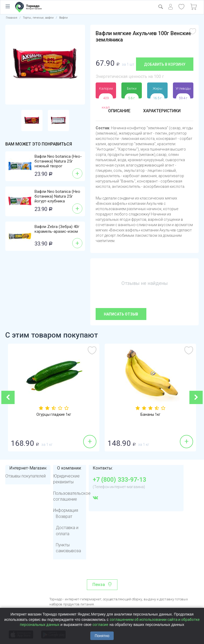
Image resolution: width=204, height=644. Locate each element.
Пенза (99, 585)
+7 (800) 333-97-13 (119, 480)
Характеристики (162, 111)
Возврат (64, 516)
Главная (12, 18)
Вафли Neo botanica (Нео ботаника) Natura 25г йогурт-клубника (57, 196)
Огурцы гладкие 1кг (54, 415)
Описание (119, 111)
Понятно (102, 636)
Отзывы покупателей (25, 476)
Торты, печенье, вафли (38, 18)
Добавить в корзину (165, 64)
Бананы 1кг (150, 415)
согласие (100, 625)
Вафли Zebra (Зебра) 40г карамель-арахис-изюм (57, 229)
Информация (66, 510)
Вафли (63, 18)
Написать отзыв (121, 314)
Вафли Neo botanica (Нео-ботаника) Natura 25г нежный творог (58, 161)
